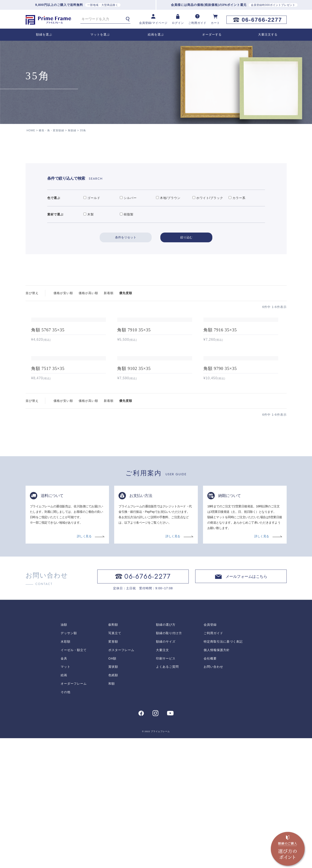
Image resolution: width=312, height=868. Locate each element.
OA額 (112, 658)
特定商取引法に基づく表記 (223, 641)
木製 (89, 214)
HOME (31, 130)
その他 (66, 692)
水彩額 (66, 641)
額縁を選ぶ (44, 34)
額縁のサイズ (166, 641)
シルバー (128, 198)
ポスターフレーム (121, 650)
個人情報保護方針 (217, 650)
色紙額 (113, 675)
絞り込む (186, 237)
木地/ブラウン (168, 198)
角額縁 (72, 130)
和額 (112, 683)
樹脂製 (127, 214)
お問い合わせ (213, 667)
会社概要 (210, 658)
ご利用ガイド (213, 633)
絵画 (64, 675)
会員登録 (210, 625)
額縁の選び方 (166, 625)
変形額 (113, 641)
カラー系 (237, 198)
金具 (64, 658)
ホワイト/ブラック (208, 198)
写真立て (115, 633)
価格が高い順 (88, 293)
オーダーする (212, 34)
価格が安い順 (63, 293)
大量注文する (268, 34)
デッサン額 (69, 633)
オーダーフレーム (74, 683)
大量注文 (162, 650)
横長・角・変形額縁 (51, 130)
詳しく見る (84, 536)
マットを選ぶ (100, 34)
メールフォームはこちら (246, 577)
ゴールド (92, 198)
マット (66, 667)
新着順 (109, 293)
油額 (64, 625)
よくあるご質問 (167, 667)
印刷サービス (166, 658)
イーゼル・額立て (74, 650)
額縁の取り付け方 (169, 633)
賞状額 (113, 667)
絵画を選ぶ (156, 34)
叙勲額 (113, 625)
